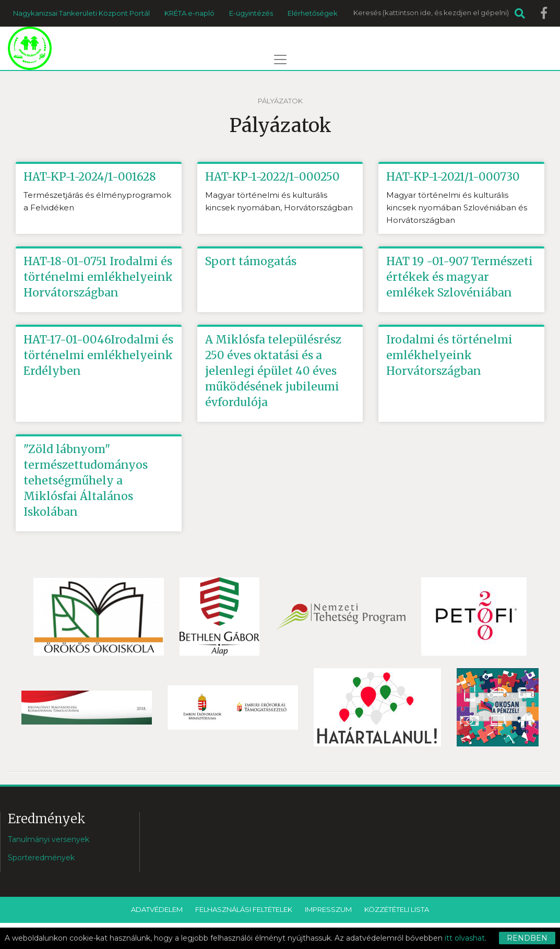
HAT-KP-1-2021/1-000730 (453, 177)
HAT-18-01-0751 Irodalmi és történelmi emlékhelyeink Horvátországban (98, 277)
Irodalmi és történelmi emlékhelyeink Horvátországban (449, 355)
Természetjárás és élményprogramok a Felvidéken (97, 201)
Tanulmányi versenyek (49, 839)
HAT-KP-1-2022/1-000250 (272, 177)
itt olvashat (465, 938)
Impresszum (328, 909)
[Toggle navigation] (280, 60)
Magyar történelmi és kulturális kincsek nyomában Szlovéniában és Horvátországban (457, 207)
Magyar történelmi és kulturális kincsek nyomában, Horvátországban (279, 201)
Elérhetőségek (313, 13)
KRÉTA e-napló (189, 13)
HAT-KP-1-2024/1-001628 (90, 177)
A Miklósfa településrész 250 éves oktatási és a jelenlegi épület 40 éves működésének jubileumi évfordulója (273, 371)
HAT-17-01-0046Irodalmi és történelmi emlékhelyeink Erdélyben (98, 355)
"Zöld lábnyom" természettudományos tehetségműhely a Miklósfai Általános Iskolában (86, 481)
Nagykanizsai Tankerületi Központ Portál (81, 13)
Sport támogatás (251, 261)
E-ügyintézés (251, 13)
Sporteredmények (41, 858)
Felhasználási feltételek (244, 909)
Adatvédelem (157, 909)
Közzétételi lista (397, 909)
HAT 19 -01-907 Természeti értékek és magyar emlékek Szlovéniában (460, 277)
